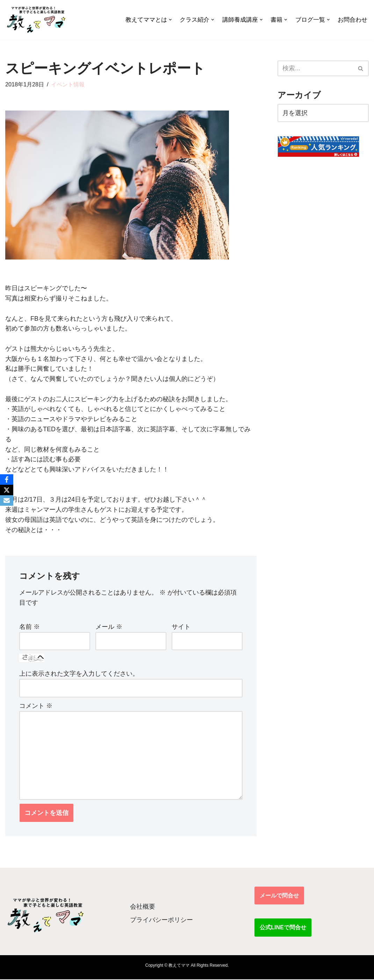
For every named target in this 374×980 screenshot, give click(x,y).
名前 (30, 627)
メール (109, 627)
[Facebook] (7, 480)
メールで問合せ (279, 896)
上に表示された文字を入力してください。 (79, 674)
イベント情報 (68, 84)
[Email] (7, 500)
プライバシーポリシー (161, 921)
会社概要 (143, 907)
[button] (170, 20)
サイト (181, 627)
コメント (36, 706)
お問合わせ (353, 20)
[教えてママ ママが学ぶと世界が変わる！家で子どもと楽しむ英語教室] (36, 20)
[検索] (315, 68)
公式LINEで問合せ (283, 928)
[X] (7, 490)
